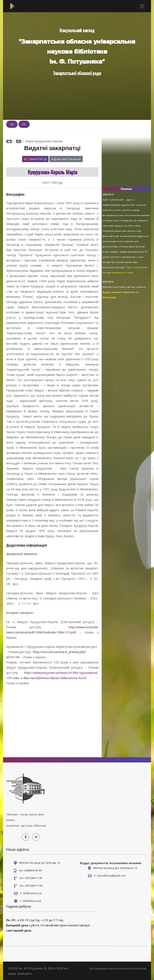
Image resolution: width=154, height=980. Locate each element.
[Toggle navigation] (142, 6)
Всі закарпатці (35, 159)
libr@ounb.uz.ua (32, 893)
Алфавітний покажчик (66, 159)
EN (24, 124)
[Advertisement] (126, 164)
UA (12, 124)
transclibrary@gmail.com (111, 876)
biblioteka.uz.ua (32, 901)
